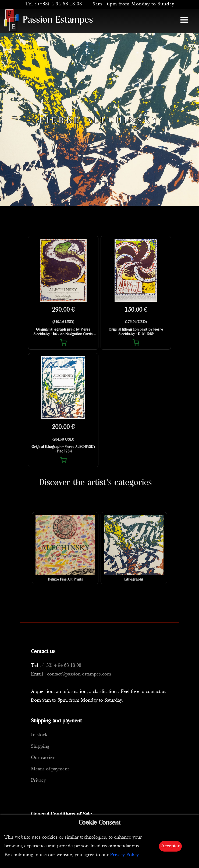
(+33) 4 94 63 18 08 (60, 4)
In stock (39, 735)
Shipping (40, 747)
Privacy (38, 780)
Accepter (170, 846)
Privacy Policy (124, 855)
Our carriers (44, 758)
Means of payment (50, 769)
